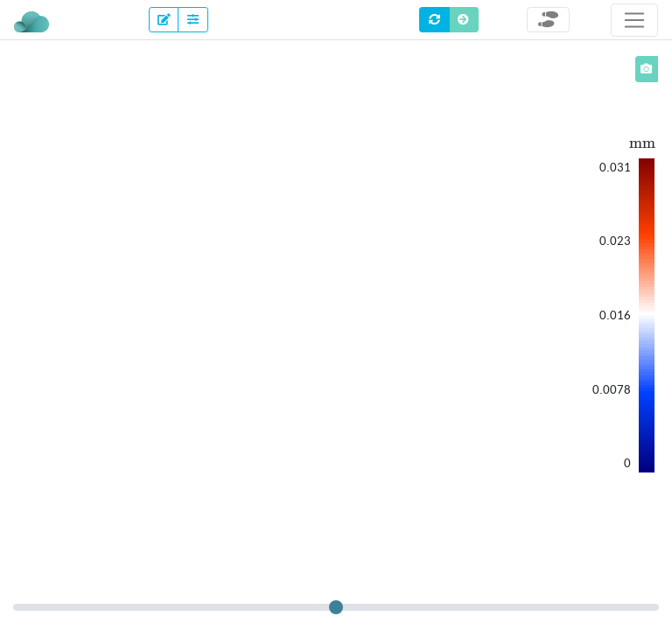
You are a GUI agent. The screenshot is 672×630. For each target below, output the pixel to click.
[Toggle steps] (548, 20)
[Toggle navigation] (634, 20)
